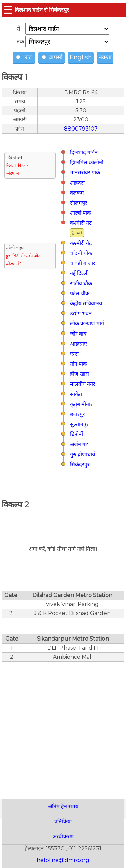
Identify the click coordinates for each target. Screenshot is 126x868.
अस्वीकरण (63, 837)
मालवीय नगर (83, 384)
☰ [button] (8, 10)
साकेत (76, 394)
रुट (25, 57)
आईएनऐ (78, 344)
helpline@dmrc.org (63, 860)
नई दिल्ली (79, 273)
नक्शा (105, 57)
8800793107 (81, 129)
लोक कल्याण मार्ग (87, 324)
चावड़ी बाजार (83, 263)
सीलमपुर (79, 203)
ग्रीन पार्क (78, 364)
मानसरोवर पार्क (85, 173)
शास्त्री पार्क (80, 213)
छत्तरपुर (77, 414)
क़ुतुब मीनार (81, 404)
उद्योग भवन (81, 314)
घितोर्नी (76, 434)
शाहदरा (77, 183)
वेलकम (77, 193)
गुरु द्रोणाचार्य (82, 454)
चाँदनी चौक (81, 253)
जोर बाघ (78, 334)
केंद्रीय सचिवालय (86, 303)
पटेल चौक (80, 293)
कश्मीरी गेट (81, 223)
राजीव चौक (81, 283)
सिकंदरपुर (80, 465)
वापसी (52, 57)
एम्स (74, 354)
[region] (63, 727)
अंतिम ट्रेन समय (63, 806)
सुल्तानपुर (79, 424)
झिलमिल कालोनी (87, 163)
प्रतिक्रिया (63, 822)
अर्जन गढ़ (79, 444)
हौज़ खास (79, 374)
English (81, 57)
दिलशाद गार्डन (84, 152)
